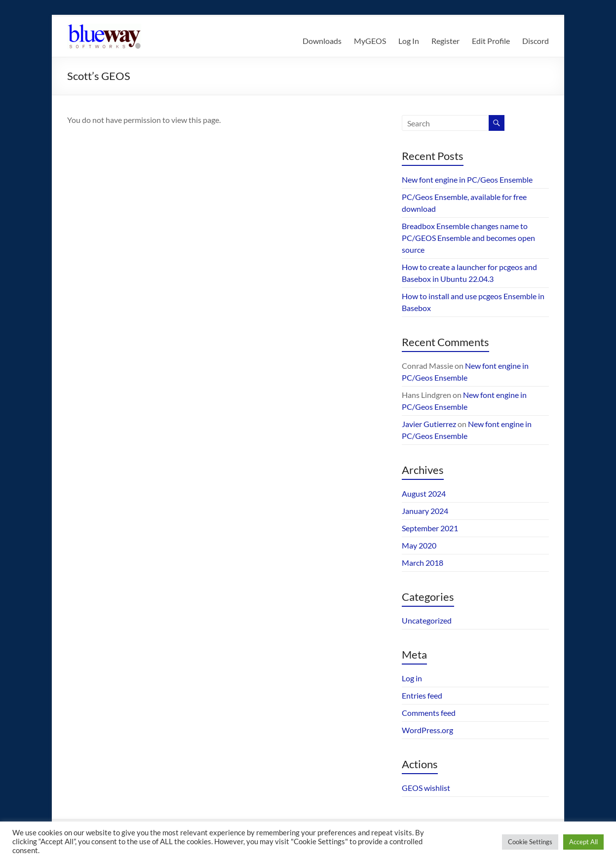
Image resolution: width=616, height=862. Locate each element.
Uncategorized (427, 620)
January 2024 (425, 511)
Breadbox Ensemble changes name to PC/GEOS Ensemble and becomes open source (468, 238)
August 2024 (424, 493)
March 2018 (423, 563)
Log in (412, 678)
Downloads (322, 41)
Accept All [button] (583, 842)
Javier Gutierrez (429, 424)
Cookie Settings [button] (530, 842)
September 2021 (430, 528)
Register (445, 41)
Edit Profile (491, 41)
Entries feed (422, 695)
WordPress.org (427, 730)
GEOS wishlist (426, 788)
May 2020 (419, 545)
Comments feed (429, 713)
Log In (409, 41)
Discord (536, 41)
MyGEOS (370, 41)
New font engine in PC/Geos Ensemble (467, 179)
